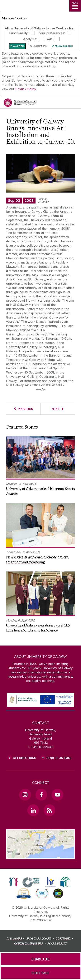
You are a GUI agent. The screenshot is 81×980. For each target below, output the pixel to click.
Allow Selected (64, 46)
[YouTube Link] (57, 795)
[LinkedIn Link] (33, 810)
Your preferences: (52, 33)
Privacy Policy (26, 89)
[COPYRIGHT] (65, 938)
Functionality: (19, 33)
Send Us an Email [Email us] (59, 758)
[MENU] (75, 6)
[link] (14, 882)
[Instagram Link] (25, 795)
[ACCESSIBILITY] (57, 943)
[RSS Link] (49, 810)
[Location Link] (40, 856)
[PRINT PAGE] (40, 973)
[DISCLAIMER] (16, 938)
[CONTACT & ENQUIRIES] (31, 943)
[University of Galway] (20, 104)
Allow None (40, 46)
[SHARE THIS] (40, 959)
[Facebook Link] (41, 795)
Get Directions (24, 758)
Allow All (19, 46)
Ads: (50, 39)
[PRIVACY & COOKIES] (41, 938)
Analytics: (30, 39)
